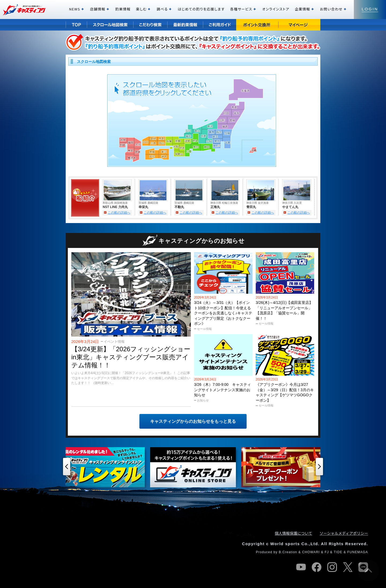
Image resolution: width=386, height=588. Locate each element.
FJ (327, 552)
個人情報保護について (294, 533)
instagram (332, 567)
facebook (317, 567)
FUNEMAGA (358, 552)
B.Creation (288, 552)
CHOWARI (311, 552)
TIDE (338, 552)
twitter (348, 567)
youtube (301, 567)
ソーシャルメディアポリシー (344, 533)
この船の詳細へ (119, 213)
